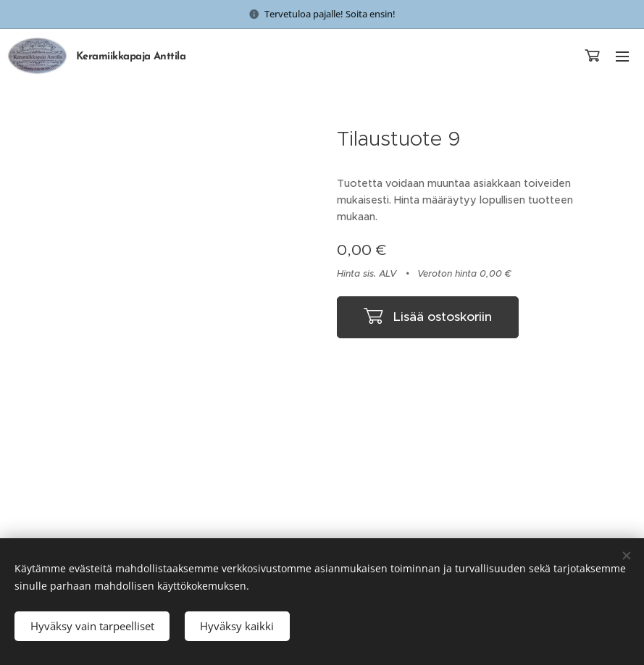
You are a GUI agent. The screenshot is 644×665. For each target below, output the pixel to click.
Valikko (622, 57)
